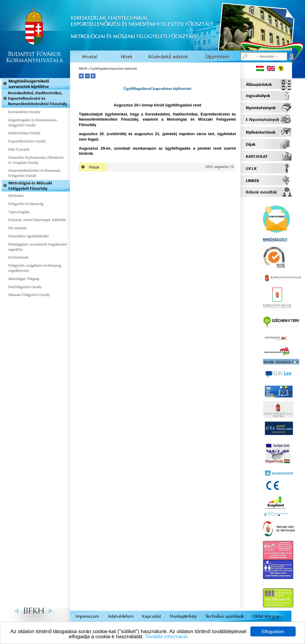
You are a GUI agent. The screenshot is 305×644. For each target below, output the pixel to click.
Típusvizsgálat (19, 212)
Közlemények (19, 257)
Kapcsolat (151, 616)
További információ (166, 637)
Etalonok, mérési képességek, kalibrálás (37, 220)
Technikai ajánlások (225, 616)
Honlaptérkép (183, 616)
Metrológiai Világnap (24, 279)
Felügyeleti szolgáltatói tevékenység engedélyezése (35, 268)
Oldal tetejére (266, 616)
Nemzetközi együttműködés (29, 236)
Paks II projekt (19, 149)
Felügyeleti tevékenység (26, 204)
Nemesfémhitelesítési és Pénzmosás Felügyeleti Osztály (35, 173)
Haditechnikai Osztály (25, 133)
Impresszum (87, 616)
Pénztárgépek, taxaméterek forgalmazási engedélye (38, 247)
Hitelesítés (16, 196)
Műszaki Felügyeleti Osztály (29, 295)
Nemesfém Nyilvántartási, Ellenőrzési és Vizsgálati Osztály (36, 160)
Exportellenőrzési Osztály (27, 141)
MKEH (83, 69)
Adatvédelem (120, 616)
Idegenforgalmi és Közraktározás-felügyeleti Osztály (33, 123)
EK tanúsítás (18, 228)
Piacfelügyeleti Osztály (25, 287)
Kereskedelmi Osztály (24, 112)
